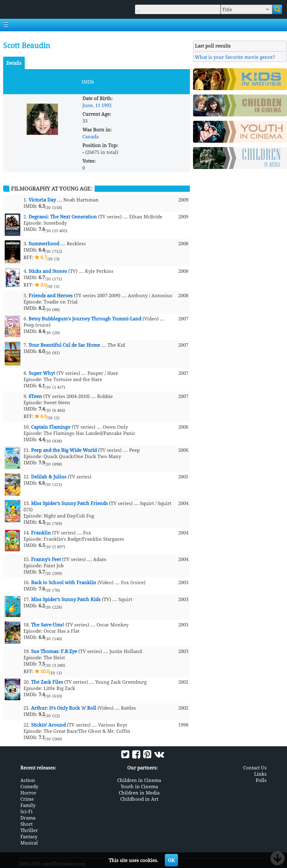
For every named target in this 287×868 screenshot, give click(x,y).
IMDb (88, 82)
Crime (27, 799)
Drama (28, 818)
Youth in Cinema (139, 786)
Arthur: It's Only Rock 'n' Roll (64, 708)
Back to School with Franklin (64, 582)
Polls (261, 780)
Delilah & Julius (49, 477)
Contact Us (255, 768)
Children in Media (139, 793)
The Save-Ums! (48, 625)
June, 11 (91, 105)
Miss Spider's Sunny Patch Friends (69, 503)
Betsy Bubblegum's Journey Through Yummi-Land (85, 319)
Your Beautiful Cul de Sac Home (64, 345)
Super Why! (42, 373)
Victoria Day (42, 200)
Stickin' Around (48, 725)
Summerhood (44, 243)
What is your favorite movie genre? (235, 57)
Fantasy (29, 836)
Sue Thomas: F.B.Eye (54, 651)
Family (28, 805)
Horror (28, 793)
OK (171, 860)
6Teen (35, 396)
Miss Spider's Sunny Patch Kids (66, 599)
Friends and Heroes (51, 295)
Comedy (29, 786)
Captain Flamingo (51, 427)
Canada (91, 136)
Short (26, 824)
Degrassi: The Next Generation (63, 217)
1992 (107, 105)
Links (260, 774)
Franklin (41, 533)
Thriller (29, 830)
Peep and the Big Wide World (64, 450)
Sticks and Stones (48, 271)
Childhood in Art (139, 799)
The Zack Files (47, 682)
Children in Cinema (139, 780)
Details (14, 63)
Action (28, 780)
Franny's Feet (46, 559)
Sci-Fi (26, 811)
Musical (29, 843)
